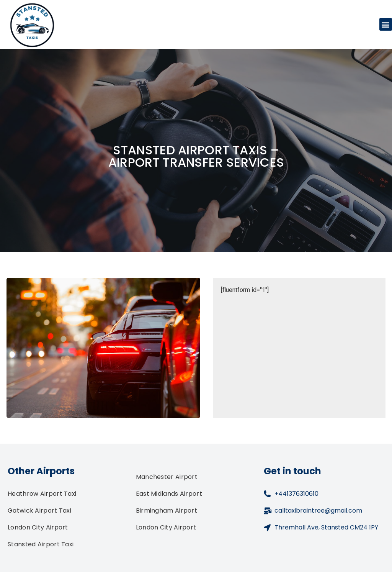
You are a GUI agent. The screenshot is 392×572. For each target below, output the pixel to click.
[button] (386, 24)
